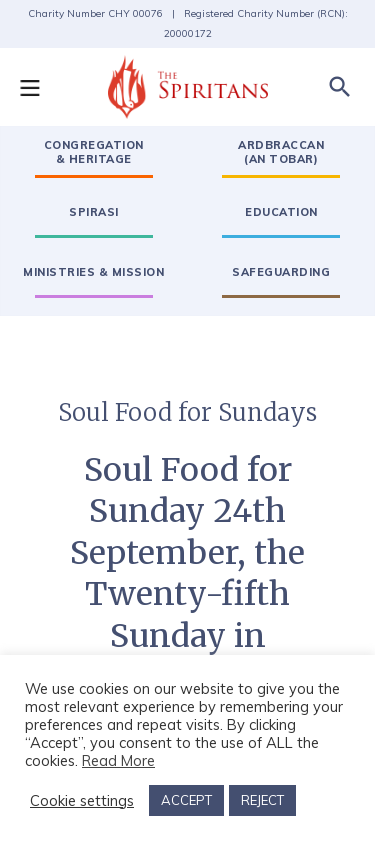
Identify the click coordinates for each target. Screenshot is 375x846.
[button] (40, 87)
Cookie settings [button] (82, 801)
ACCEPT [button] (186, 800)
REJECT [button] (262, 800)
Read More (118, 760)
